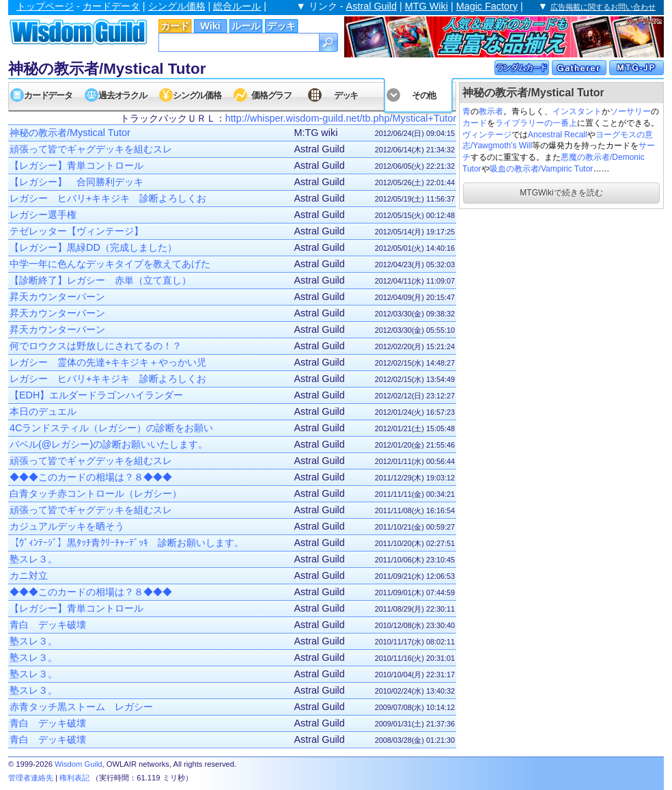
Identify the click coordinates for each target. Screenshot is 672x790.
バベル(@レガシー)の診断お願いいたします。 (109, 444)
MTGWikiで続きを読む (561, 193)
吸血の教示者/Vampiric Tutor (542, 169)
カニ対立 (29, 575)
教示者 (491, 111)
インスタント (577, 111)
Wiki (210, 26)
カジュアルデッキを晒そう (67, 526)
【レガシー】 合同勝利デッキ (76, 182)
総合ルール (237, 6)
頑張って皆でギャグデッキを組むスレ (91, 149)
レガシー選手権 (43, 215)
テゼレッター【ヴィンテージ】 (76, 231)
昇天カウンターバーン (57, 297)
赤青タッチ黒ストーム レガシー (81, 707)
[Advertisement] (561, 297)
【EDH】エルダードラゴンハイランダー (96, 395)
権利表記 (74, 778)
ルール (246, 26)
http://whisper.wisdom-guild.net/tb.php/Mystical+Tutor (341, 118)
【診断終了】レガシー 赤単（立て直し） (100, 280)
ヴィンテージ (487, 135)
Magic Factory (487, 6)
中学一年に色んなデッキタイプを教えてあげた (110, 264)
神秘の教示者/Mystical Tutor (70, 133)
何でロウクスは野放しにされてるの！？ (96, 346)
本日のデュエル (43, 411)
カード (175, 26)
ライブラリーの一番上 (536, 123)
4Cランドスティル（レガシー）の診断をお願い (111, 428)
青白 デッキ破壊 (48, 625)
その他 (424, 95)
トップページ (45, 6)
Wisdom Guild (79, 764)
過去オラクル (122, 95)
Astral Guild (372, 6)
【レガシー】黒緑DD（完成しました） (93, 247)
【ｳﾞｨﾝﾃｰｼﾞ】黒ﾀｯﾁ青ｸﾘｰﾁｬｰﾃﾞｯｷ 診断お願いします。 (127, 543)
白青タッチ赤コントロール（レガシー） (96, 493)
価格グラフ (271, 95)
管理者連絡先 (31, 778)
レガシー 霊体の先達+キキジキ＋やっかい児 (108, 362)
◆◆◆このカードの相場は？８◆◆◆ (91, 477)
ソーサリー (630, 111)
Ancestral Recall (558, 135)
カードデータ (111, 6)
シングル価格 (177, 6)
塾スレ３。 (33, 559)
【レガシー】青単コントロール (76, 165)
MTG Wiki (426, 6)
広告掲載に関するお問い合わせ (603, 7)
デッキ (281, 26)
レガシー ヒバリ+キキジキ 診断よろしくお (108, 198)
